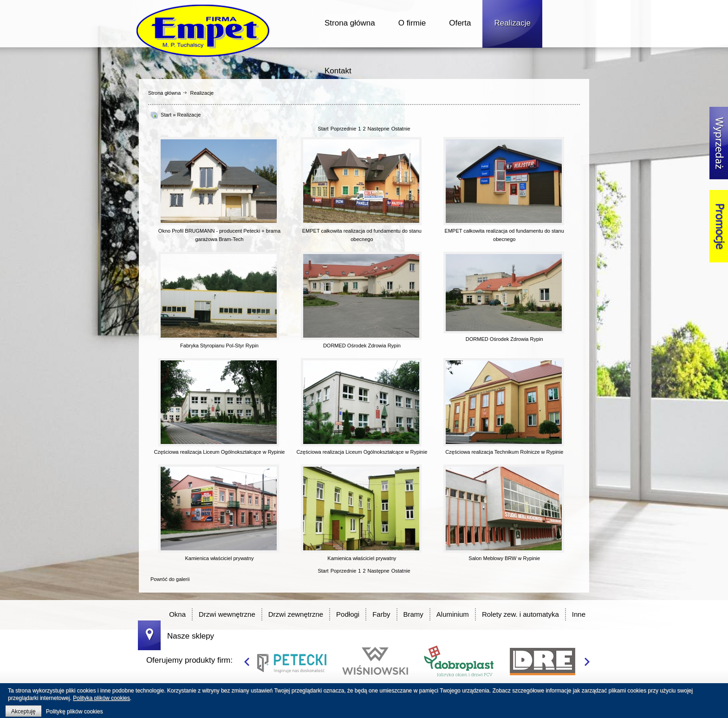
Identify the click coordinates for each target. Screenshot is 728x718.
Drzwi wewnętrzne (227, 614)
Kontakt (338, 71)
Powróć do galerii (170, 579)
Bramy (413, 614)
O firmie (412, 23)
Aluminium (453, 614)
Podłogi (348, 614)
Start (166, 115)
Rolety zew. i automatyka (520, 614)
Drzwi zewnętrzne (296, 614)
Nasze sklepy (191, 636)
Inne (579, 614)
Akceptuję (23, 711)
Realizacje (512, 23)
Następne (379, 129)
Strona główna (350, 23)
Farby (381, 614)
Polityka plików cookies (101, 698)
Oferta (460, 23)
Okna (177, 614)
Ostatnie (401, 129)
